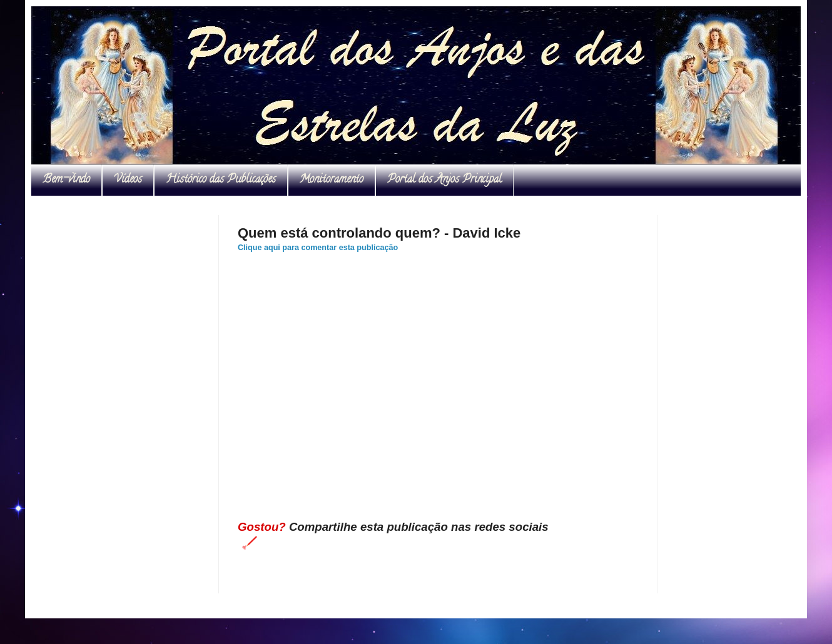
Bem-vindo (66, 180)
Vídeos (128, 180)
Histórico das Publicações (221, 180)
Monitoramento (332, 180)
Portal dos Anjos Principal (444, 180)
